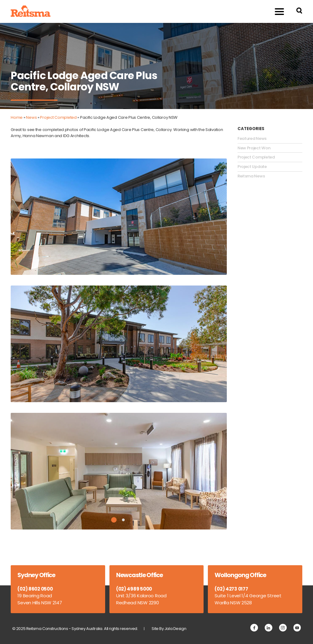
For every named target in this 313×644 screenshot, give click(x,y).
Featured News (252, 139)
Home (17, 117)
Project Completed (58, 117)
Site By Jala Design (169, 629)
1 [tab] (114, 520)
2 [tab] (123, 520)
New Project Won (254, 148)
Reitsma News (251, 176)
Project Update (252, 167)
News (31, 117)
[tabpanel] (119, 471)
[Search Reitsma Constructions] (299, 11)
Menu (276, 11)
